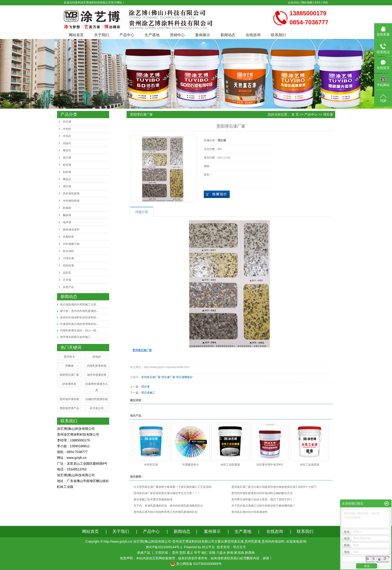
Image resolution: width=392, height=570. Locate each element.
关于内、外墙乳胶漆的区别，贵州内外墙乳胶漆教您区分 (168, 506)
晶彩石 (67, 273)
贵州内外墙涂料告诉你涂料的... (79, 317)
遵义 (190, 553)
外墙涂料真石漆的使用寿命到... (79, 324)
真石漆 (67, 158)
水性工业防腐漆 (230, 465)
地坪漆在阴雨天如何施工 (75, 337)
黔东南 (239, 553)
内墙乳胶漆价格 (97, 366)
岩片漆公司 (97, 408)
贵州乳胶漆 (253, 541)
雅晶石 (67, 179)
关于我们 (102, 35)
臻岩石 (67, 150)
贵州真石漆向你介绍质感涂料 (249, 512)
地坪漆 (67, 222)
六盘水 (221, 553)
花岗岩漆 (68, 266)
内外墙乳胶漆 (71, 194)
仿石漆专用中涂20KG (270, 465)
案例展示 (203, 35)
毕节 (197, 553)
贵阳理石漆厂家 (69, 375)
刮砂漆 (67, 172)
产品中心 (127, 35)
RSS (317, 3)
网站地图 (307, 3)
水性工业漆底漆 (309, 465)
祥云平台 (208, 547)
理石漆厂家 (168, 377)
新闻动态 (228, 35)
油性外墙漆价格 (97, 375)
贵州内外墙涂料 (273, 541)
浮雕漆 (69, 366)
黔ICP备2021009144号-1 (164, 547)
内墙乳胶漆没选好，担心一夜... (79, 330)
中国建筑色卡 (191, 465)
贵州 (175, 553)
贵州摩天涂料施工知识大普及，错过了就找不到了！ (263, 499)
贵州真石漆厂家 (151, 377)
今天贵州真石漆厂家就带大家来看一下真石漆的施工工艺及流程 (172, 487)
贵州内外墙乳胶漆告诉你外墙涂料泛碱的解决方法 (262, 493)
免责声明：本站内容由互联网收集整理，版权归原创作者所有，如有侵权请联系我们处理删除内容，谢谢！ (196, 558)
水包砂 (67, 129)
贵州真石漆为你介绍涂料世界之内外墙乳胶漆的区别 (166, 512)
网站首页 (76, 35)
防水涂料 (68, 251)
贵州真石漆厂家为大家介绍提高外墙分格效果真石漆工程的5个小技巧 (274, 487)
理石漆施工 (148, 393)
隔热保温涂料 (71, 230)
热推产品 (144, 553)
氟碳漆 (67, 215)
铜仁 (205, 553)
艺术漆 (67, 280)
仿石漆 (67, 122)
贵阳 (182, 553)
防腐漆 (67, 208)
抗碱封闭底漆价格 (97, 399)
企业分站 (293, 3)
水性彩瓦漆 (151, 465)
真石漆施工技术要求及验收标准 (153, 499)
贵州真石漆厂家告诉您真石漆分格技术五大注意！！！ (167, 493)
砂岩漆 (67, 165)
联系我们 (278, 35)
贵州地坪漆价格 (69, 399)
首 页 (295, 114)
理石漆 (67, 186)
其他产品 (68, 287)
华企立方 (239, 547)
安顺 (212, 553)
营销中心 (177, 35)
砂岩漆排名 (69, 384)
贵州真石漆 (236, 541)
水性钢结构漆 (71, 201)
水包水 (67, 136)
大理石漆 (68, 258)
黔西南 (250, 553)
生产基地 (152, 35)
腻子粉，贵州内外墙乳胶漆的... (79, 311)
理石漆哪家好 (184, 377)
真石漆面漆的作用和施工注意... (79, 304)
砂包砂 (97, 357)
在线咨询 (253, 35)
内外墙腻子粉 (71, 244)
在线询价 (217, 194)
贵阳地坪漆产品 (69, 408)
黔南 (230, 553)
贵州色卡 (69, 357)
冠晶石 (67, 143)
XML (326, 3)
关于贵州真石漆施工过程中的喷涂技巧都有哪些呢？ (263, 506)
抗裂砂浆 (68, 237)
